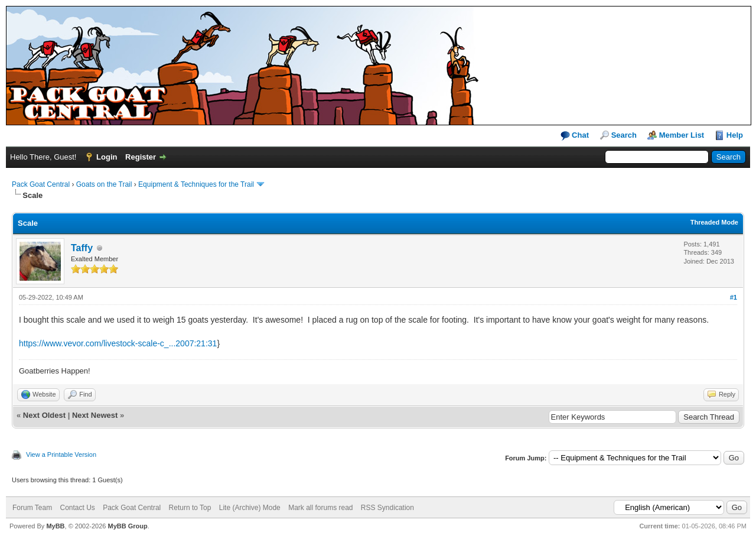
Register (141, 157)
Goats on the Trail (104, 184)
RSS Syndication (387, 508)
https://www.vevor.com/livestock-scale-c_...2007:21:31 (118, 343)
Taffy (82, 248)
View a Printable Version (61, 454)
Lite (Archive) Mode (250, 508)
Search (624, 135)
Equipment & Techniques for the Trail (196, 184)
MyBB (55, 526)
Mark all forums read (320, 508)
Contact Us (77, 508)
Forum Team (32, 508)
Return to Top (190, 508)
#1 (734, 297)
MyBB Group (127, 526)
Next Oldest (44, 415)
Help (735, 135)
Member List (682, 135)
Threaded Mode (714, 222)
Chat (575, 136)
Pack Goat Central (41, 184)
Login (107, 157)
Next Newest (95, 415)
